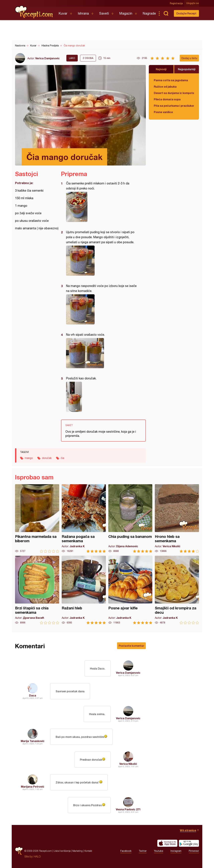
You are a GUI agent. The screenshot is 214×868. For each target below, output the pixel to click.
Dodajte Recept (186, 13)
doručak (47, 458)
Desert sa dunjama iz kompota (174, 93)
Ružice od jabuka (165, 87)
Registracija (176, 3)
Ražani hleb (84, 590)
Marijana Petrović (33, 787)
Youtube (159, 851)
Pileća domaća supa (167, 99)
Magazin (126, 13)
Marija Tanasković (33, 741)
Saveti (104, 13)
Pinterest (194, 851)
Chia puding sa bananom (130, 519)
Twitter (143, 851)
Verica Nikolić (128, 764)
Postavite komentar (131, 646)
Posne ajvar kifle (130, 590)
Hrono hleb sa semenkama (177, 519)
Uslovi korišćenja (62, 851)
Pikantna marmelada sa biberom (37, 519)
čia (62, 458)
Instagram (176, 851)
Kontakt (88, 851)
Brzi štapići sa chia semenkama (37, 590)
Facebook (126, 851)
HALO (37, 856)
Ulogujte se (193, 3)
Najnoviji (161, 69)
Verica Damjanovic (47, 58)
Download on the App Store (167, 843)
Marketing (77, 851)
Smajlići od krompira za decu (177, 590)
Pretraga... (166, 13)
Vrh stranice (188, 830)
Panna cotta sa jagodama (171, 80)
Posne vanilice (163, 112)
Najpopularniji (187, 69)
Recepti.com (34, 12)
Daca (33, 695)
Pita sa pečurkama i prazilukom (174, 106)
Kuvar (63, 13)
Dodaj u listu (189, 58)
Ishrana (83, 13)
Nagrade (149, 13)
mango (29, 458)
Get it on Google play (189, 843)
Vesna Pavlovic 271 (128, 809)
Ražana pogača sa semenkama (84, 519)
